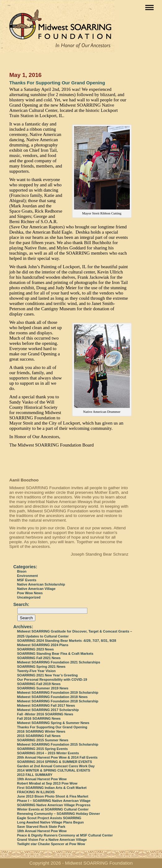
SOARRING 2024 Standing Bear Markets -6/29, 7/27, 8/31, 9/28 (67, 641)
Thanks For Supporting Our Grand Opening (57, 83)
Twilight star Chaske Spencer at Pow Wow (51, 844)
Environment (27, 576)
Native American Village (36, 589)
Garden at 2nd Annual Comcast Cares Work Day (56, 766)
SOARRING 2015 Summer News (43, 740)
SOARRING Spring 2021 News (41, 667)
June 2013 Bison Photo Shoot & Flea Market (53, 796)
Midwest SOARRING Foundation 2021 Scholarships (59, 662)
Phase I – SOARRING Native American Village (54, 801)
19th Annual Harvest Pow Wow (42, 779)
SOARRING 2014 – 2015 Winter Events (48, 753)
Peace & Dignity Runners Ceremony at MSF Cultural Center (65, 835)
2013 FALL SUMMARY (35, 775)
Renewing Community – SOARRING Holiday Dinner (59, 814)
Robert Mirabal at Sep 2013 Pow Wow (47, 783)
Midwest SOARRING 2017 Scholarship (48, 710)
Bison (22, 571)
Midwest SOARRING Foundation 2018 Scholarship (58, 701)
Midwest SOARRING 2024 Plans (43, 645)
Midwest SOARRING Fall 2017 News (46, 705)
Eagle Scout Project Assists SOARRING (49, 818)
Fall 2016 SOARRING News (39, 718)
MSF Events (27, 580)
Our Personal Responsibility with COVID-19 (52, 680)
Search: (21, 604)
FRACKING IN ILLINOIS (36, 792)
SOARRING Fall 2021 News (39, 658)
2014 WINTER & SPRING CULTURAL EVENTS (54, 770)
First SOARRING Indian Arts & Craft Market (52, 788)
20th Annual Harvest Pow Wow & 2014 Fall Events (57, 757)
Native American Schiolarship (41, 584)
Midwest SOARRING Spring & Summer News (53, 723)
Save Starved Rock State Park (41, 827)
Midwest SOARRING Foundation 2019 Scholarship (58, 692)
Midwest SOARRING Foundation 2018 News (52, 697)
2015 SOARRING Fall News (39, 736)
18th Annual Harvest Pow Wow (42, 831)
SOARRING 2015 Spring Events (42, 749)
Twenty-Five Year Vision (36, 671)
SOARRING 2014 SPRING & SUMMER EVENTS (55, 762)
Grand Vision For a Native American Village (52, 840)
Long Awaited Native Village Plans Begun (50, 822)
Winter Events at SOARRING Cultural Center (53, 809)
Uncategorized (29, 597)
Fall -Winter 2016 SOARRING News (45, 714)
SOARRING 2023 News (35, 649)
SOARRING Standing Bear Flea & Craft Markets (55, 654)
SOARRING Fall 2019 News (39, 684)
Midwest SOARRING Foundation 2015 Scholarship (58, 744)
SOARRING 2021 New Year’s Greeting (47, 675)
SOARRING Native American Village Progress (54, 805)
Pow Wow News (30, 593)
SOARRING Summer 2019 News (43, 688)
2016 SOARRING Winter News (41, 731)
